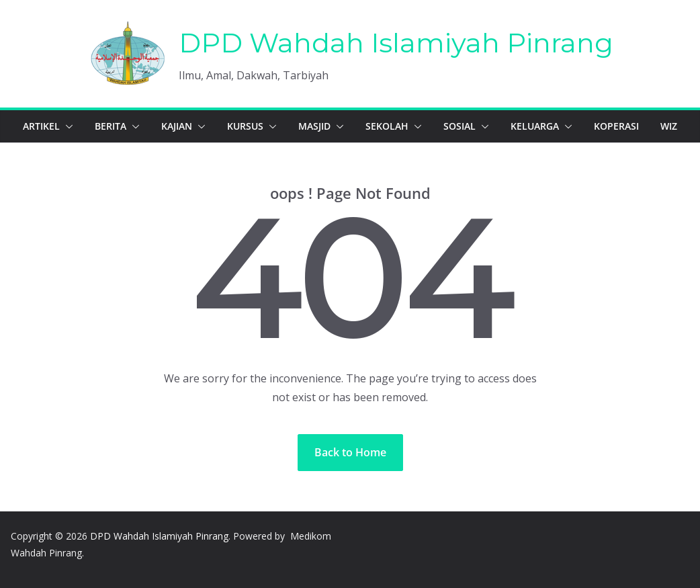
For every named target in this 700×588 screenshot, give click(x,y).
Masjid (314, 126)
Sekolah (387, 126)
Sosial (460, 126)
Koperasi (616, 126)
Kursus (245, 126)
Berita (111, 126)
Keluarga (535, 126)
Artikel (41, 126)
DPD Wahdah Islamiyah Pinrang (396, 43)
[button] (67, 126)
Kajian (177, 126)
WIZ (669, 126)
